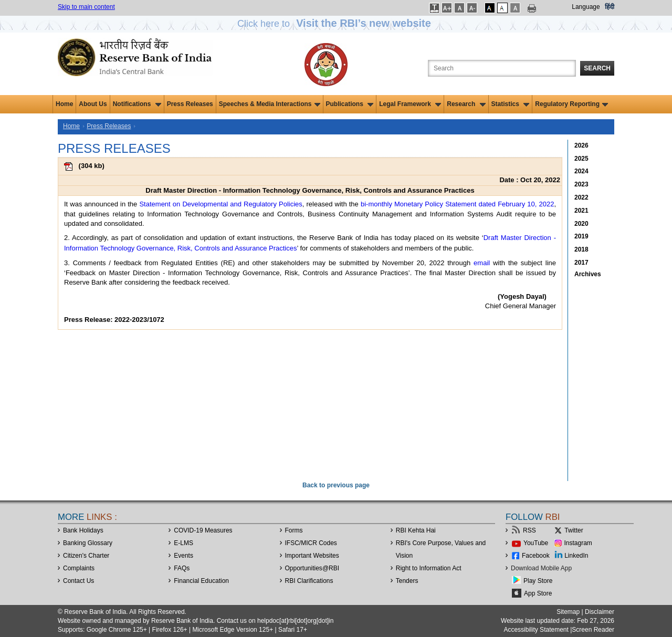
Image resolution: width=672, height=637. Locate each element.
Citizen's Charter (86, 556)
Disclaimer (600, 612)
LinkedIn (576, 556)
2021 (581, 211)
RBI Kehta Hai (416, 530)
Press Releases (190, 104)
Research (466, 104)
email (482, 263)
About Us (93, 104)
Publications (350, 104)
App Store (538, 593)
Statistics (511, 104)
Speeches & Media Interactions (270, 104)
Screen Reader (593, 630)
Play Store (538, 581)
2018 (581, 249)
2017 (581, 263)
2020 (581, 224)
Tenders (407, 581)
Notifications (137, 104)
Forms (294, 530)
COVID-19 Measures (203, 530)
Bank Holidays (83, 530)
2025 (581, 159)
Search (597, 68)
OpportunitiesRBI (312, 568)
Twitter (574, 530)
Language (586, 7)
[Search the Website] (502, 68)
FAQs (182, 568)
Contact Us (78, 581)
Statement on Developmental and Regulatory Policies (220, 204)
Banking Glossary (88, 543)
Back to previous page (336, 485)
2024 (581, 171)
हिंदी (610, 7)
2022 (581, 197)
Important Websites (312, 556)
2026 (581, 145)
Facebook (536, 556)
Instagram (578, 543)
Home (64, 104)
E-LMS (183, 543)
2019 (581, 236)
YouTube (536, 543)
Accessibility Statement (536, 630)
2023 (581, 184)
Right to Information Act (429, 568)
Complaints (79, 568)
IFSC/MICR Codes (311, 543)
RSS (529, 530)
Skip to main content (86, 7)
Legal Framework (410, 104)
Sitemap (568, 612)
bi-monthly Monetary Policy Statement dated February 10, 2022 (457, 204)
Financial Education (201, 581)
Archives (588, 274)
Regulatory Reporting (571, 104)
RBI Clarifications (309, 581)
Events (183, 556)
